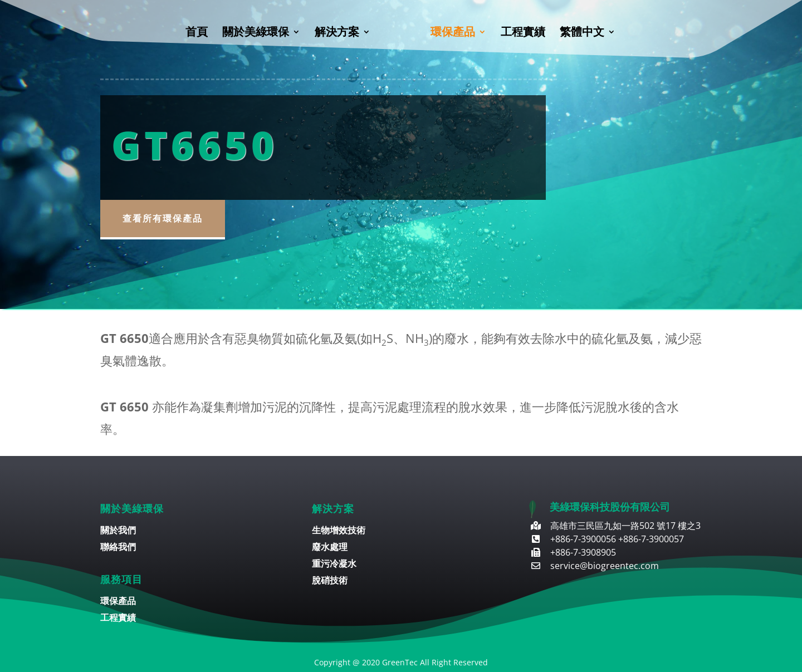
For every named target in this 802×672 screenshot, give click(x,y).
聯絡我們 (118, 548)
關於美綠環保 (256, 33)
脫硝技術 (330, 581)
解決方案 (337, 33)
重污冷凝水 (334, 565)
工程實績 (523, 33)
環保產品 (453, 33)
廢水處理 (330, 548)
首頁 (197, 33)
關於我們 (118, 531)
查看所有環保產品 (163, 218)
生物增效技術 (339, 531)
